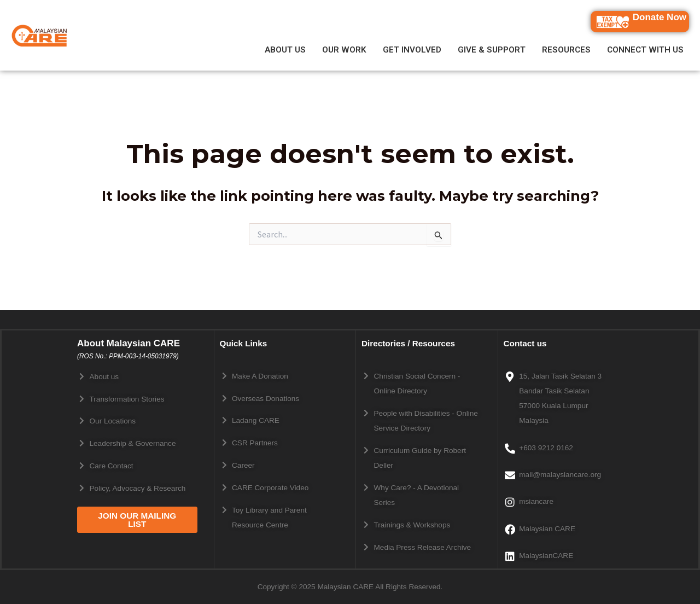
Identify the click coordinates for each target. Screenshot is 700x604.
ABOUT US (285, 50)
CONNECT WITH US (645, 50)
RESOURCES (566, 50)
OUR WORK (344, 50)
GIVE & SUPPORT (492, 50)
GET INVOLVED (412, 50)
